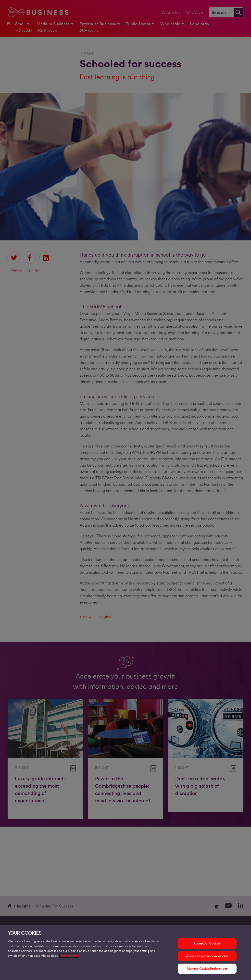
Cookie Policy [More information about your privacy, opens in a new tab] (69, 957)
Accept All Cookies (207, 945)
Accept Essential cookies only (207, 957)
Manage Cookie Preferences (207, 970)
